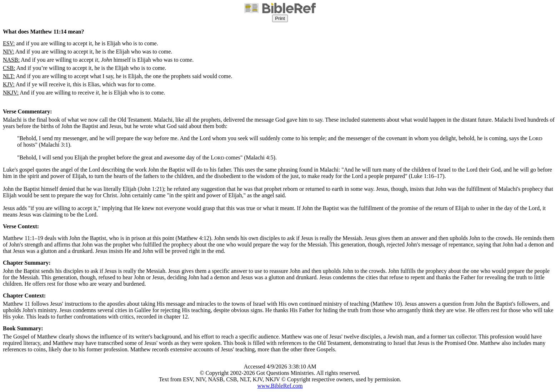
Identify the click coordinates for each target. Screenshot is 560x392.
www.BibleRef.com (280, 386)
